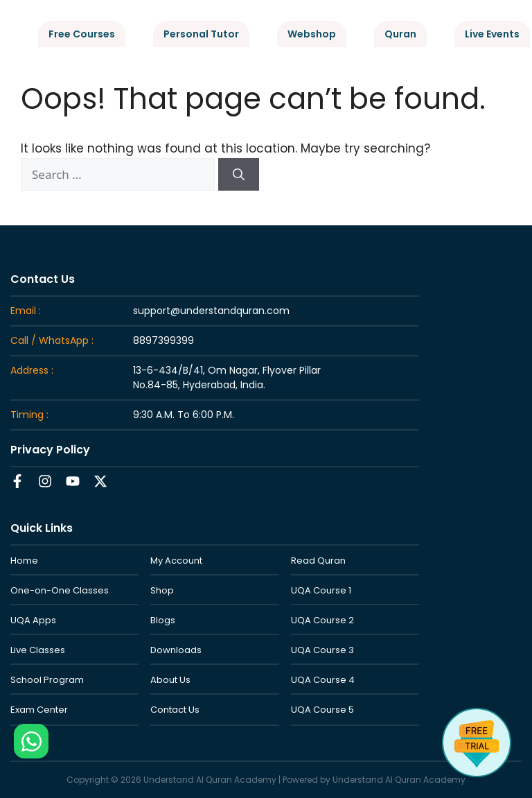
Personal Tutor (201, 34)
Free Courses (82, 34)
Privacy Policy (50, 450)
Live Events (492, 34)
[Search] (239, 175)
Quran (400, 34)
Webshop (312, 34)
